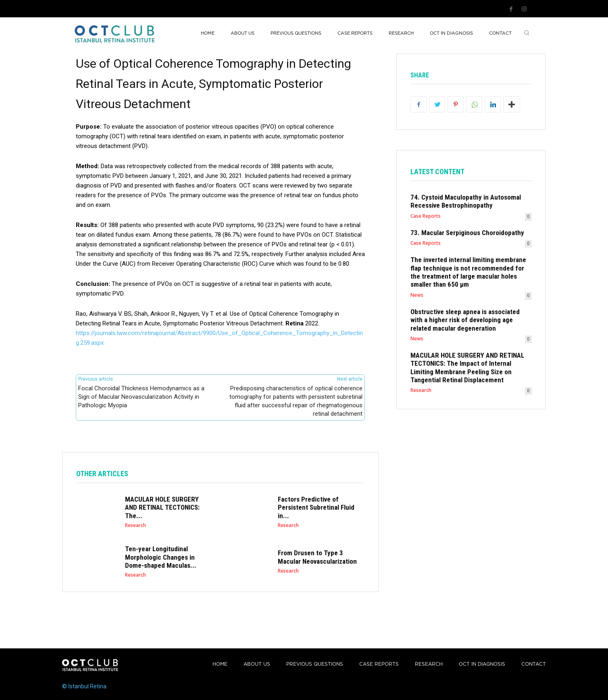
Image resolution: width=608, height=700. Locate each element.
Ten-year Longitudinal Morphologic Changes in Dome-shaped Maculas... (161, 557)
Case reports (379, 664)
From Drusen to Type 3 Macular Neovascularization (317, 557)
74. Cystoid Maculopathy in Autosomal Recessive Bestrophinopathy (466, 201)
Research (135, 525)
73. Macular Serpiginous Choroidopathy (467, 233)
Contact (534, 664)
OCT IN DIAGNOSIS (482, 664)
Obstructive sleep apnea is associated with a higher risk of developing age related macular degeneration (465, 320)
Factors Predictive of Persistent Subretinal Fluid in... (316, 507)
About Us (257, 664)
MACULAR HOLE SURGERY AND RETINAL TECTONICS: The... (162, 507)
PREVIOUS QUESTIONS (315, 664)
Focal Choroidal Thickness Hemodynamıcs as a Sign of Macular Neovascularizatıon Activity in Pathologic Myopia (141, 397)
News (417, 295)
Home (220, 664)
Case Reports (426, 216)
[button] (527, 33)
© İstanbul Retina (84, 686)
